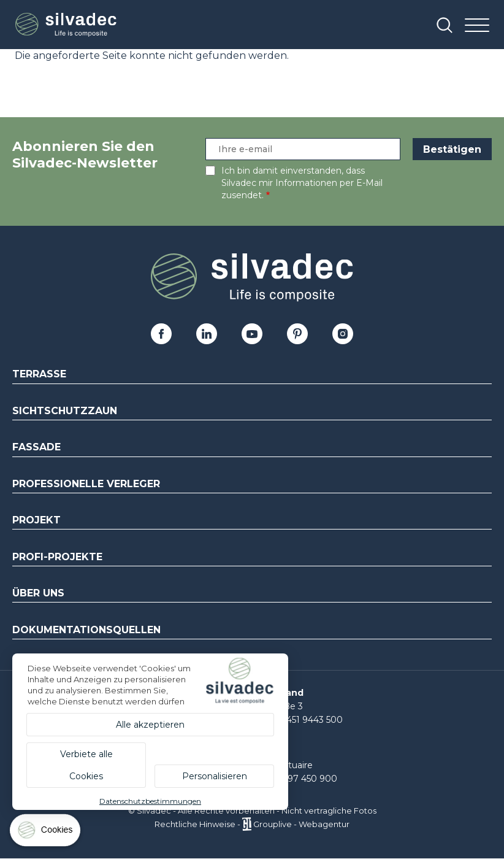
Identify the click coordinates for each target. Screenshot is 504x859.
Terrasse (39, 374)
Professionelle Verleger (86, 484)
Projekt (36, 520)
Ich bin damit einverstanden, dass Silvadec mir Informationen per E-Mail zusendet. (302, 183)
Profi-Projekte (57, 557)
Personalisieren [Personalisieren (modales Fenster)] (215, 776)
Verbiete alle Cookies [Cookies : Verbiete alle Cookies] (86, 765)
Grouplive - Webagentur (301, 824)
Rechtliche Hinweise (195, 824)
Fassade (36, 447)
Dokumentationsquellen (86, 630)
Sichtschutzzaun (65, 411)
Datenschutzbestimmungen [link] (150, 801)
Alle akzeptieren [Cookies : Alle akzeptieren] (150, 725)
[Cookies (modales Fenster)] (46, 833)
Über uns (38, 593)
